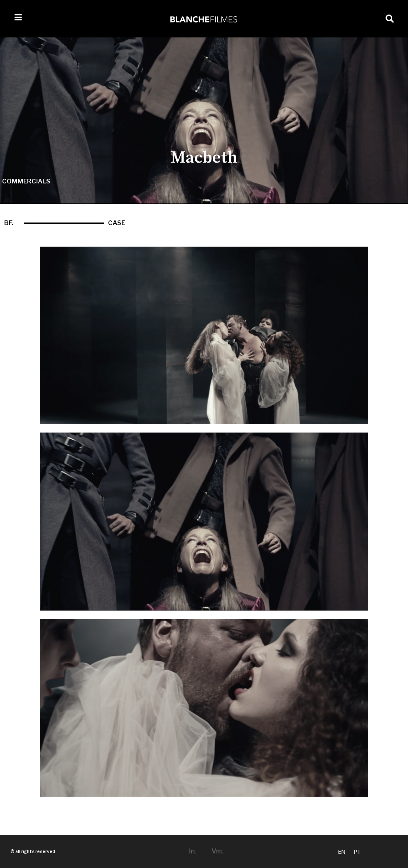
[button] (390, 19)
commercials (26, 181)
